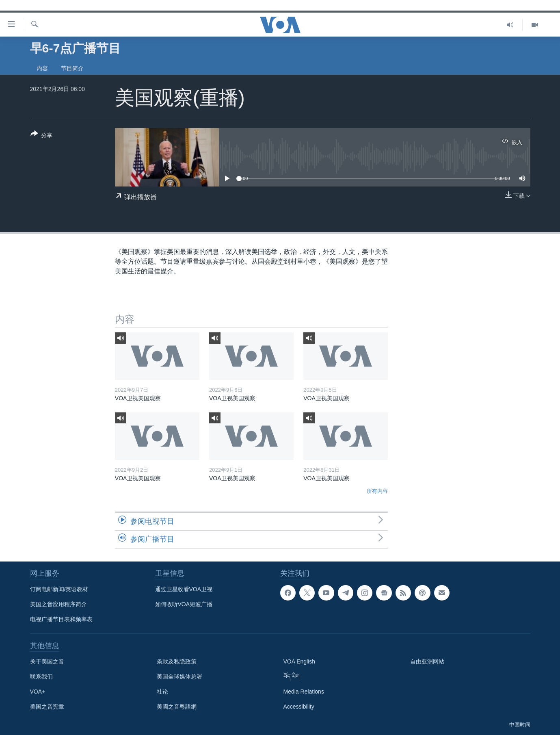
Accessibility (299, 707)
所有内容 (377, 491)
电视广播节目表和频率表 (61, 619)
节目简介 (72, 68)
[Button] (42, 136)
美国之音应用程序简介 (58, 604)
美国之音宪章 (47, 707)
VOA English (299, 661)
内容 (42, 68)
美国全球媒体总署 (179, 676)
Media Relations (304, 692)
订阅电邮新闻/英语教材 (59, 589)
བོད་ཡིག (292, 676)
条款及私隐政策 (177, 661)
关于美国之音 (47, 661)
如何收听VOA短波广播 (184, 604)
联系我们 (41, 676)
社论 (162, 692)
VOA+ (38, 692)
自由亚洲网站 (427, 661)
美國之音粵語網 (177, 707)
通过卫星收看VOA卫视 (184, 589)
